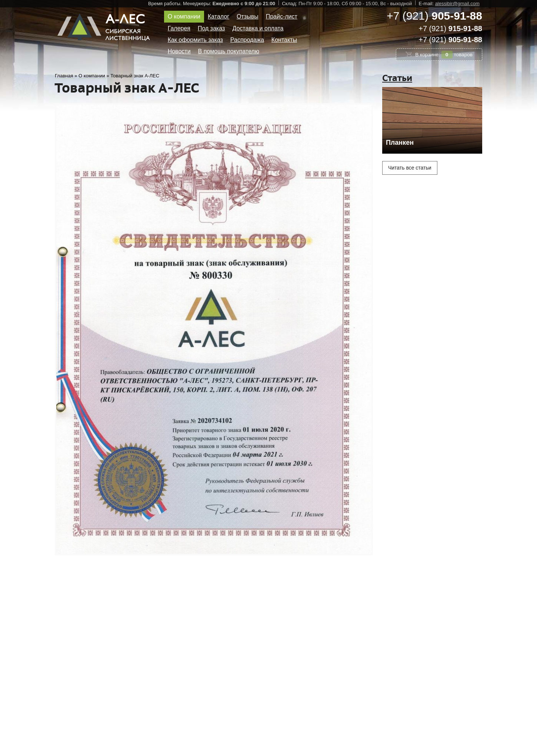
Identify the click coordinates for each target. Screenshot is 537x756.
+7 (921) (434, 16)
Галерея (179, 28)
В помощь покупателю (229, 51)
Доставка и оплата (258, 28)
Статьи (397, 78)
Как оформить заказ (195, 40)
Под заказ (211, 28)
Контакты (284, 40)
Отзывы (248, 16)
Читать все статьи (410, 168)
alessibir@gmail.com (457, 4)
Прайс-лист (282, 16)
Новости (179, 51)
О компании (184, 16)
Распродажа (247, 40)
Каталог (219, 16)
